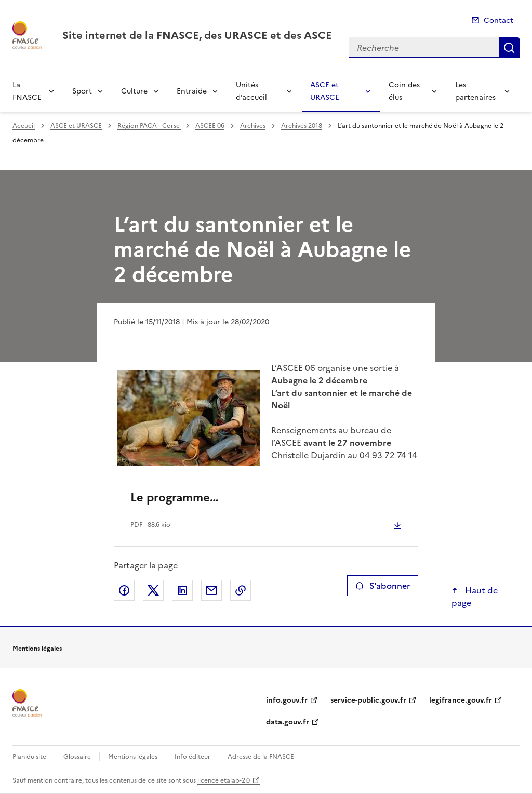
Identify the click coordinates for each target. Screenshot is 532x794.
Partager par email (211, 590)
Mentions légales (133, 757)
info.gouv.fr (287, 700)
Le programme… (175, 498)
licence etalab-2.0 (224, 780)
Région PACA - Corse (149, 126)
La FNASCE (27, 91)
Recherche (509, 48)
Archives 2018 (302, 126)
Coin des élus (404, 91)
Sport (82, 91)
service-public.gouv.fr (368, 700)
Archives (253, 126)
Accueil (24, 126)
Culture (134, 91)
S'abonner (383, 586)
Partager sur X (153, 590)
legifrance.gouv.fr (461, 700)
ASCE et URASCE (325, 91)
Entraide (192, 91)
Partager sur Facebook (124, 590)
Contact (498, 21)
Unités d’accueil (251, 91)
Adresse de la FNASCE (261, 757)
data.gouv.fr (288, 722)
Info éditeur (192, 757)
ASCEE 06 (210, 126)
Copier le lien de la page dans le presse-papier (241, 590)
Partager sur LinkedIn (182, 590)
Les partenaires (475, 91)
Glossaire (77, 757)
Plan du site (29, 757)
